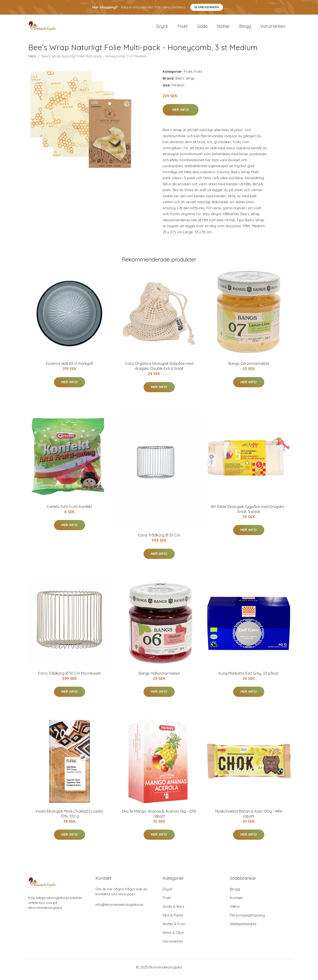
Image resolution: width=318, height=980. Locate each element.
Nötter (223, 29)
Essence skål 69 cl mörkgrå (69, 368)
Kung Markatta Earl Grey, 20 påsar (249, 678)
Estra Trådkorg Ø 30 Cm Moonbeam (70, 678)
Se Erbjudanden (207, 7)
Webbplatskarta (243, 929)
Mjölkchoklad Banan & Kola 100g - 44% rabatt (249, 818)
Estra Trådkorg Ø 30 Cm (159, 540)
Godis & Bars (173, 911)
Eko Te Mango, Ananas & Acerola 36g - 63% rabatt (159, 818)
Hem (32, 61)
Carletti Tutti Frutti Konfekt (69, 511)
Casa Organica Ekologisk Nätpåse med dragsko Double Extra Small (159, 371)
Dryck (162, 29)
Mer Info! (181, 114)
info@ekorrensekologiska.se (119, 909)
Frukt (183, 29)
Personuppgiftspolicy (247, 920)
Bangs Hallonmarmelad (159, 678)
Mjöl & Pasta (173, 920)
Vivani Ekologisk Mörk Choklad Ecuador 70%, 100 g (69, 818)
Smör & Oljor (173, 937)
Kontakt (236, 902)
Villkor (235, 911)
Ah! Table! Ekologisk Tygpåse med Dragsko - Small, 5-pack (249, 514)
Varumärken (273, 29)
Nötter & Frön (174, 929)
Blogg (245, 29)
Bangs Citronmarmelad (249, 368)
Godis (202, 29)
